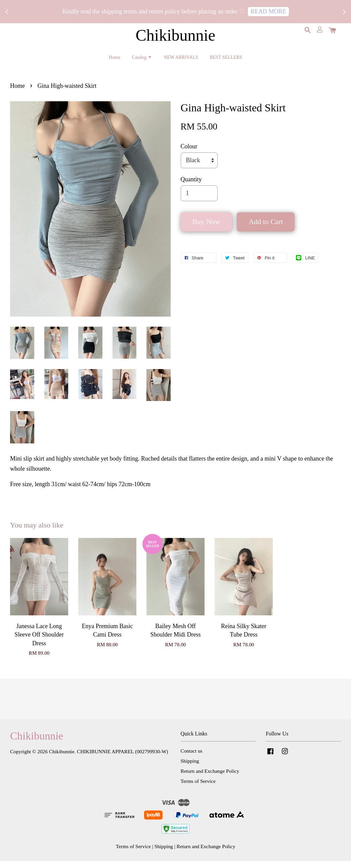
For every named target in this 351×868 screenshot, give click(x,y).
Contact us (192, 758)
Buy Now (206, 229)
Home (115, 60)
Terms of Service (198, 788)
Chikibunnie (175, 38)
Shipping (190, 768)
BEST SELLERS (226, 60)
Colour (189, 153)
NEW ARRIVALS (181, 60)
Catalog (142, 60)
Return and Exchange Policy (210, 778)
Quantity (191, 186)
